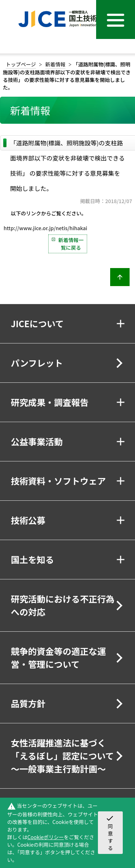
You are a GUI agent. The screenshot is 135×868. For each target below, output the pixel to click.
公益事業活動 (37, 441)
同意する (110, 833)
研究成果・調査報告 (50, 402)
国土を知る (32, 559)
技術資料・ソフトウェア (58, 481)
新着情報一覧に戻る (71, 244)
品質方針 (28, 703)
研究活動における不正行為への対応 (63, 605)
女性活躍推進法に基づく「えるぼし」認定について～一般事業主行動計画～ (62, 756)
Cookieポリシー (46, 837)
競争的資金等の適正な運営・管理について (58, 657)
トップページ (21, 64)
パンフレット (37, 363)
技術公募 (28, 520)
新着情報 (55, 64)
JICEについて (37, 323)
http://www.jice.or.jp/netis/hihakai (45, 228)
